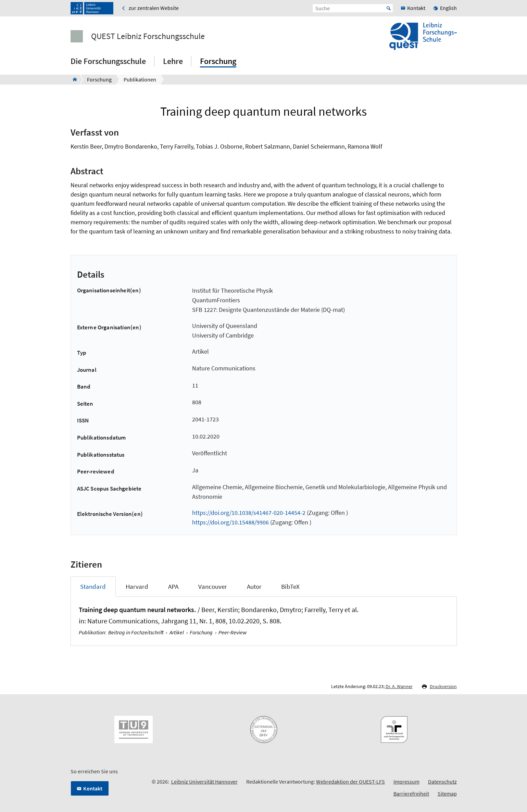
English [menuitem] (448, 8)
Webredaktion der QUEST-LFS (350, 782)
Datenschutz (442, 782)
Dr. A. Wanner (399, 686)
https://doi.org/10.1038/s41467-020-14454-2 (249, 513)
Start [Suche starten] (389, 8)
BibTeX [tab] (290, 586)
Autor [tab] (254, 586)
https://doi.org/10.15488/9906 (230, 522)
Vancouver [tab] (213, 586)
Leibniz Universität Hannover (204, 782)
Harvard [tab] (137, 586)
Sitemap (447, 794)
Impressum (406, 782)
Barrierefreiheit (411, 794)
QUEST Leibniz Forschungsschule (148, 36)
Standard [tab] (93, 586)
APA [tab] (173, 586)
